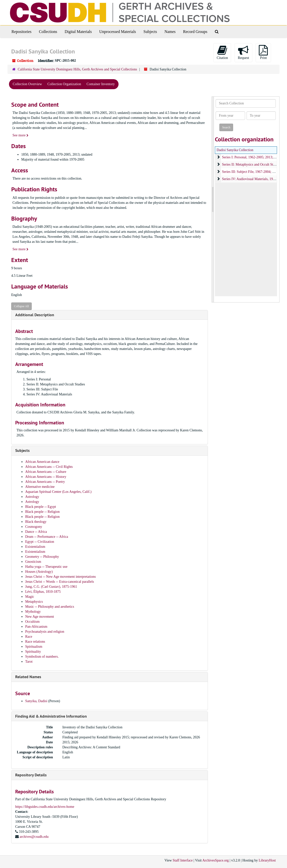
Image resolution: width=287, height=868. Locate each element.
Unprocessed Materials (118, 32)
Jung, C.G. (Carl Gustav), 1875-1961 (51, 587)
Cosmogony (34, 527)
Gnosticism (33, 562)
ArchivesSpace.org (216, 860)
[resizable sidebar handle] (213, 199)
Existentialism (35, 547)
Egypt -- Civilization (40, 542)
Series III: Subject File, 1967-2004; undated (253, 172)
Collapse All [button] (21, 306)
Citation (222, 52)
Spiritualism (34, 647)
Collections (48, 32)
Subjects (150, 32)
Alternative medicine (40, 487)
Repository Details (31, 775)
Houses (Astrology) (39, 572)
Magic (30, 597)
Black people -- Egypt (41, 507)
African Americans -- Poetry (45, 482)
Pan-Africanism (36, 627)
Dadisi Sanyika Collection (235, 150)
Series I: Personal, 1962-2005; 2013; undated (253, 157)
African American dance (42, 462)
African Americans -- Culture (46, 472)
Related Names (28, 677)
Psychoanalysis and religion (45, 632)
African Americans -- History (46, 477)
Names (170, 32)
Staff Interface (183, 860)
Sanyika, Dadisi (37, 701)
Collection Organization (64, 84)
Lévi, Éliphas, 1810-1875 (43, 592)
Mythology (33, 612)
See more (20, 135)
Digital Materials (78, 32)
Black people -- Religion (42, 512)
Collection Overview (27, 84)
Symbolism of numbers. (42, 657)
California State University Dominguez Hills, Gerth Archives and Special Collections (77, 69)
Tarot (29, 662)
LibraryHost (267, 860)
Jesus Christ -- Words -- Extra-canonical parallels (60, 582)
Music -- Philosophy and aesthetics (50, 607)
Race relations (35, 642)
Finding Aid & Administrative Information (51, 716)
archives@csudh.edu (34, 837)
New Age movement (40, 617)
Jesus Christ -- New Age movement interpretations (61, 577)
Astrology (32, 497)
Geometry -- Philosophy (42, 557)
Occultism (32, 622)
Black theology (36, 522)
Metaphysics (34, 602)
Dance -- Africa (36, 532)
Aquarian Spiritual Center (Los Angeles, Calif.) (58, 492)
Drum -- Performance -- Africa (47, 537)
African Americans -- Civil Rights (49, 467)
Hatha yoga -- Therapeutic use (46, 567)
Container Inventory (101, 84)
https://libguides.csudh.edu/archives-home (45, 807)
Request (243, 52)
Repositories (21, 32)
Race (29, 637)
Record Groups (195, 32)
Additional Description (35, 315)
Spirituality (33, 652)
